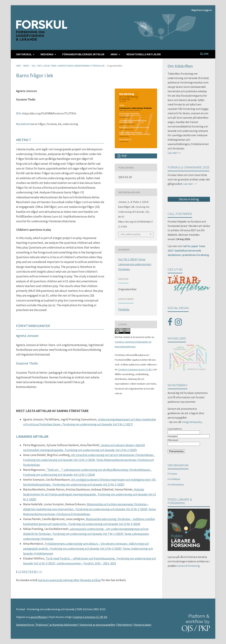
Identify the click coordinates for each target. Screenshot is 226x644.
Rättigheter (125, 625)
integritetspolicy (192, 422)
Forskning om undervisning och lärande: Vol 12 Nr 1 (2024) (59, 475)
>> (41, 572)
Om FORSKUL (24, 54)
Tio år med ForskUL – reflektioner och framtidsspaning (80, 558)
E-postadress (175, 429)
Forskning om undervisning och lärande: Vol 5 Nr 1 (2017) (98, 424)
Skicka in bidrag (189, 199)
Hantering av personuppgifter (98, 625)
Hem (18, 66)
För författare (174, 479)
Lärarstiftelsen (38, 617)
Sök (204, 54)
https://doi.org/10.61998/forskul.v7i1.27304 (49, 113)
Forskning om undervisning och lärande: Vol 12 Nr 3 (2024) (104, 524)
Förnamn (172, 436)
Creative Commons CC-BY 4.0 (90, 617)
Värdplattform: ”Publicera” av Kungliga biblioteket (47, 625)
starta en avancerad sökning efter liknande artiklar (69, 580)
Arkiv (114, 54)
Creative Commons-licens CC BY (135, 369)
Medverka (47, 54)
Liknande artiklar (32, 436)
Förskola (124, 309)
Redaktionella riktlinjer (144, 54)
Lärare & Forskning (188, 566)
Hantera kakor (143, 625)
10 (35, 572)
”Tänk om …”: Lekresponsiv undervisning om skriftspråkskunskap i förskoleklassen (98, 470)
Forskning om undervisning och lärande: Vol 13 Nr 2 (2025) (101, 450)
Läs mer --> (190, 184)
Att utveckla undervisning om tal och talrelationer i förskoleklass (113, 455)
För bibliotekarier (176, 485)
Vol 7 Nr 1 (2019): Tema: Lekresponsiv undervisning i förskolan (68, 66)
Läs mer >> (174, 153)
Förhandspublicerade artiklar (83, 54)
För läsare (172, 474)
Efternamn (173, 440)
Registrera (197, 10)
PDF (124, 156)
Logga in (207, 10)
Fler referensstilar (131, 234)
